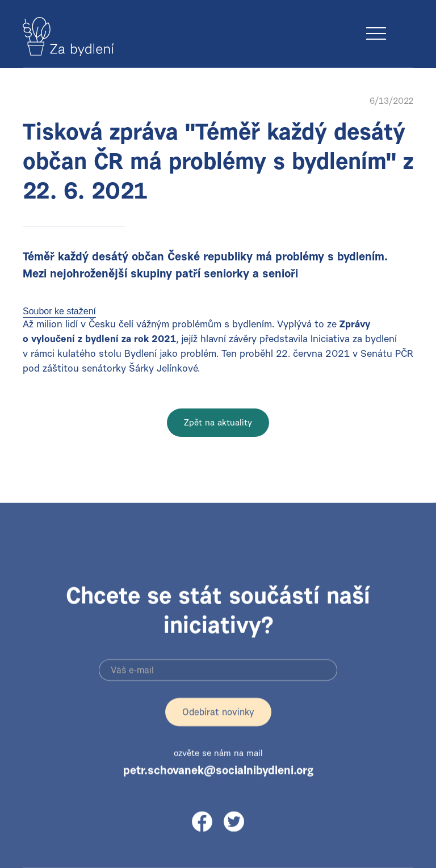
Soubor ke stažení (59, 311)
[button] (403, 22)
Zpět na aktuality (218, 424)
